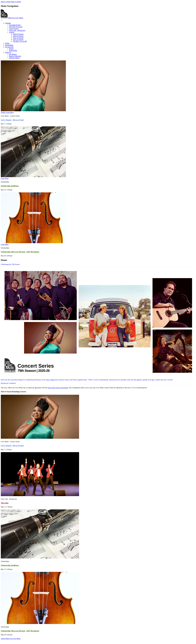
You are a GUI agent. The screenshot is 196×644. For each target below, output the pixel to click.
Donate (11, 49)
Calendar (8, 23)
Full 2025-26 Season (16, 27)
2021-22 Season (18, 40)
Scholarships (9, 45)
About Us (8, 52)
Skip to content (6, 2)
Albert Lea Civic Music (16, 18)
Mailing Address (14, 58)
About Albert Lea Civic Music (11, 639)
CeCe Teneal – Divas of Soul (12, 120)
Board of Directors (15, 56)
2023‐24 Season (18, 36)
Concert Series (14, 29)
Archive (12, 32)
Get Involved (9, 47)
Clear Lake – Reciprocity (17, 30)
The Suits (5, 503)
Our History (13, 54)
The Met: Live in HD (20, 41)
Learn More (10, 112)
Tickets (7, 43)
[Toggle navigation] (2, 20)
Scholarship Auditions (10, 186)
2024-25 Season (18, 34)
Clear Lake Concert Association (58, 388)
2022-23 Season (18, 38)
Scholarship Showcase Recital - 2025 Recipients (20, 252)
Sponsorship (13, 51)
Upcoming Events (15, 25)
